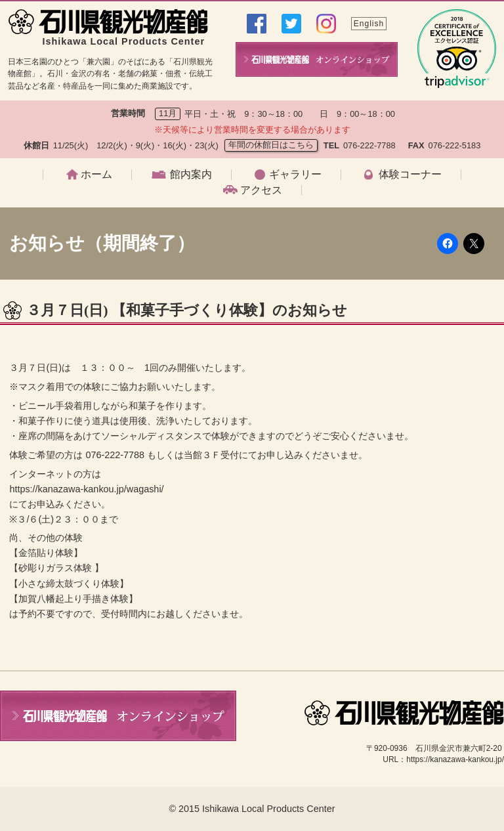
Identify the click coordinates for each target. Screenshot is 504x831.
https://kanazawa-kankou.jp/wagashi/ (86, 489)
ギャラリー (295, 175)
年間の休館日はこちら (271, 145)
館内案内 (191, 175)
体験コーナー (410, 175)
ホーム (96, 175)
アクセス (261, 190)
